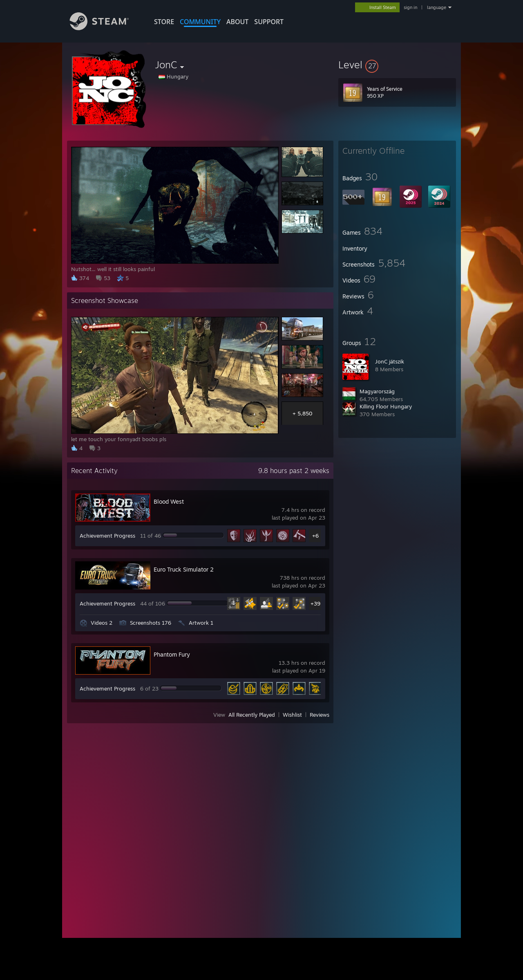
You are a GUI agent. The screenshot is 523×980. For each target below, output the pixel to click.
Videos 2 (102, 623)
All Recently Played (252, 715)
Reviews (320, 715)
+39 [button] (315, 603)
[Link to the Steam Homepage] (105, 28)
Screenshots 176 (151, 623)
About (237, 22)
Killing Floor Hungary (386, 406)
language (437, 7)
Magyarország (377, 391)
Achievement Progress (107, 536)
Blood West (169, 501)
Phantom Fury (172, 654)
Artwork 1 (201, 623)
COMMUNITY (200, 22)
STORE (164, 22)
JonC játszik (390, 361)
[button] (397, 65)
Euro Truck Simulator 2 (184, 569)
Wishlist (292, 715)
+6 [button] (315, 536)
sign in (410, 7)
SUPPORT (269, 22)
